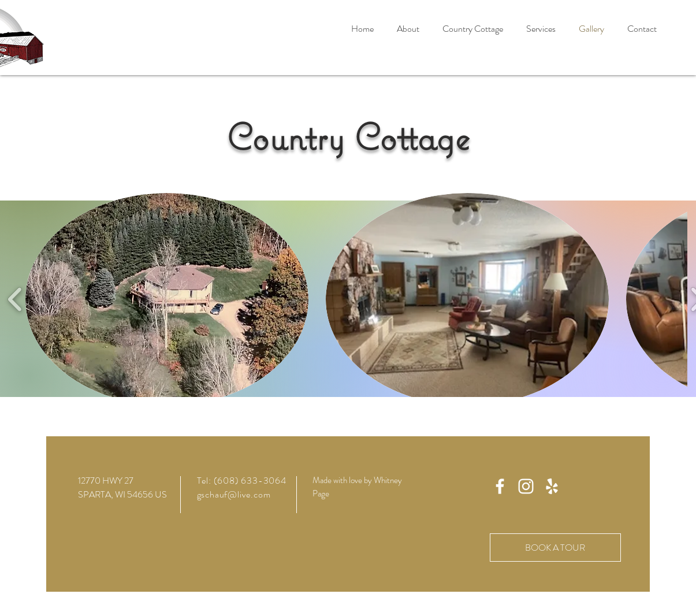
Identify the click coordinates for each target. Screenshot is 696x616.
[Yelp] (552, 486)
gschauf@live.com (234, 494)
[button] (473, 29)
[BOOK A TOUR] (555, 548)
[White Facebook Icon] (500, 486)
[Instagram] (526, 486)
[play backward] (15, 300)
